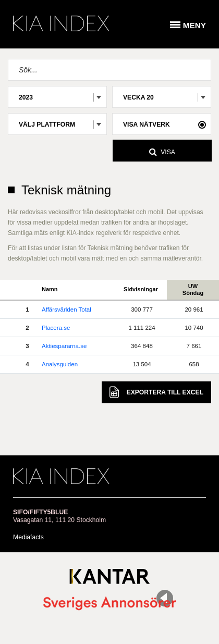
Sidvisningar (141, 289)
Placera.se (56, 328)
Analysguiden (60, 364)
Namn (50, 289)
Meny (194, 25)
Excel (156, 392)
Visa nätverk (147, 125)
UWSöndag (193, 289)
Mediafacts (28, 537)
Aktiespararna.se (64, 346)
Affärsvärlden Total (66, 309)
